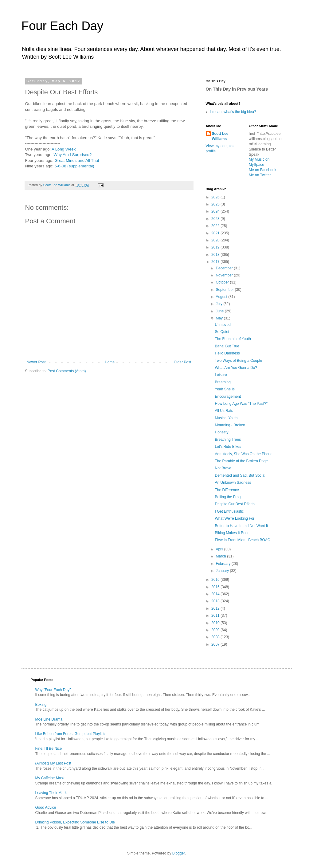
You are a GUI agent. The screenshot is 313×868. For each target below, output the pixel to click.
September (225, 290)
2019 (216, 247)
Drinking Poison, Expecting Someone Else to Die (75, 822)
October (223, 282)
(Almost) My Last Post (53, 763)
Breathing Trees (228, 440)
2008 (216, 637)
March (221, 556)
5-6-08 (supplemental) (74, 166)
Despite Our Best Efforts (235, 504)
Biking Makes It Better (233, 533)
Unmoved (223, 325)
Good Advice (46, 807)
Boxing (41, 705)
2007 (216, 644)
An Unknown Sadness (233, 483)
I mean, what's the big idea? (233, 112)
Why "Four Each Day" (53, 690)
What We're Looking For (235, 518)
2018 (216, 255)
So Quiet (222, 332)
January (223, 571)
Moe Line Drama (49, 719)
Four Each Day (63, 26)
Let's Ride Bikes (228, 447)
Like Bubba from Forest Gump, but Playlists (71, 734)
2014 (216, 594)
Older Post (183, 362)
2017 (216, 262)
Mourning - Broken (230, 425)
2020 (216, 240)
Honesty (221, 432)
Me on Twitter (260, 175)
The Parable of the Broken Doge (241, 461)
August (222, 297)
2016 (216, 580)
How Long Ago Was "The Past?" (241, 404)
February (223, 564)
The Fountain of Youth (233, 339)
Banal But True (227, 346)
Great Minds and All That (77, 160)
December (225, 268)
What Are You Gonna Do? (236, 368)
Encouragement (228, 397)
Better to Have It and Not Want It (241, 526)
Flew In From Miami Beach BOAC (242, 540)
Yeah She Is (225, 389)
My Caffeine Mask (50, 778)
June (220, 311)
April (220, 549)
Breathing (223, 382)
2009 (216, 630)
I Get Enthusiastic (229, 511)
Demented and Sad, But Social (240, 475)
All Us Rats (224, 411)
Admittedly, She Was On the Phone (243, 454)
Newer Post (36, 362)
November (225, 275)
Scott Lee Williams (220, 136)
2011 (216, 616)
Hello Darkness (227, 353)
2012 (216, 608)
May (220, 318)
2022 (216, 226)
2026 (216, 197)
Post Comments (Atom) (67, 371)
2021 (216, 233)
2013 (216, 601)
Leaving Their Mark (51, 793)
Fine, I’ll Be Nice (49, 749)
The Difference (227, 490)
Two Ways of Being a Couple (238, 361)
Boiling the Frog (228, 497)
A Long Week (64, 149)
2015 (216, 587)
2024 (216, 211)
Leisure (221, 375)
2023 (216, 219)
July (219, 304)
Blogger (179, 853)
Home (110, 362)
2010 (216, 623)
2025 (216, 204)
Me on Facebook (262, 170)
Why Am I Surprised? (73, 155)
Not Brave (223, 468)
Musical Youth (226, 418)
